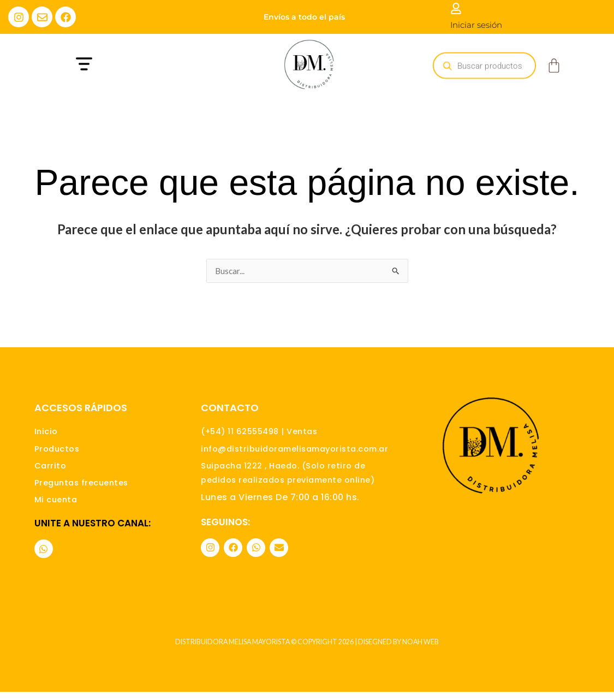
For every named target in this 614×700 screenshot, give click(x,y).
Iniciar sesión (476, 25)
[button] (137, 65)
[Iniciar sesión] (456, 8)
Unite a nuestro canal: (93, 531)
